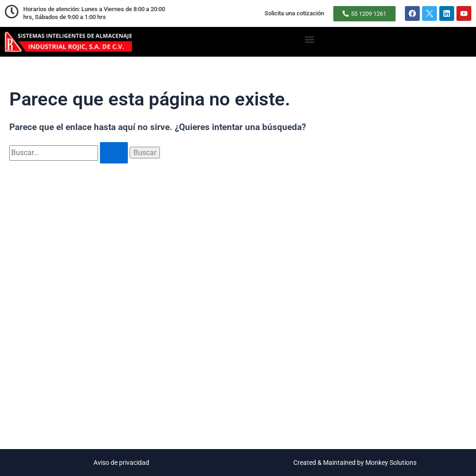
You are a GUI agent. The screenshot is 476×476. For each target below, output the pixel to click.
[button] (309, 39)
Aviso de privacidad (121, 463)
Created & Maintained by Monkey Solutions (355, 463)
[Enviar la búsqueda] (114, 153)
